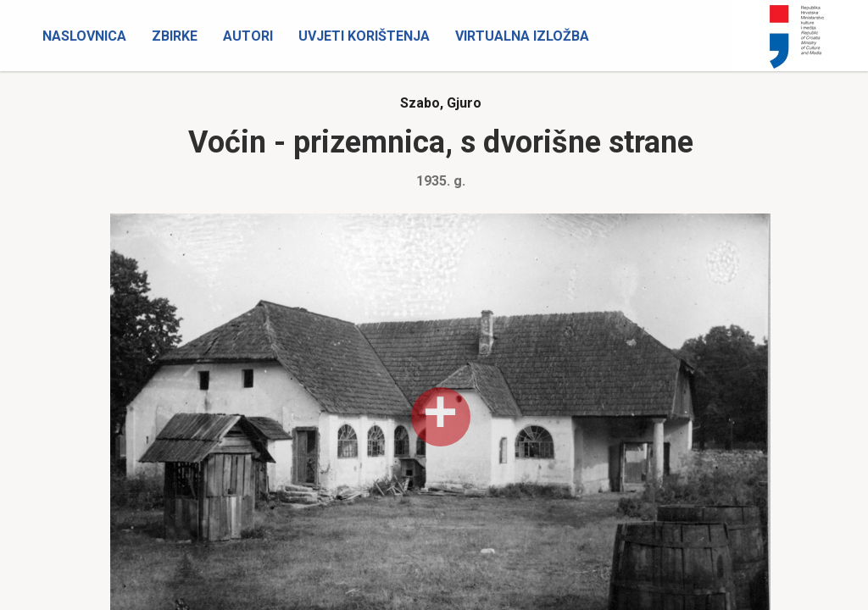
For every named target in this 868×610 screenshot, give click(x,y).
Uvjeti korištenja (364, 36)
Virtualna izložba (522, 36)
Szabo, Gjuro (441, 103)
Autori (248, 36)
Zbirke (175, 36)
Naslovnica (84, 36)
